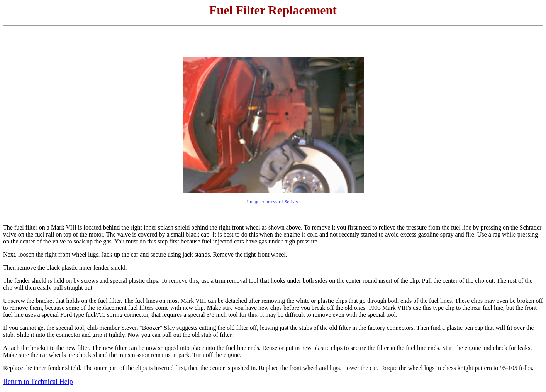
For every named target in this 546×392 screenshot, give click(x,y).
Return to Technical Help (38, 382)
